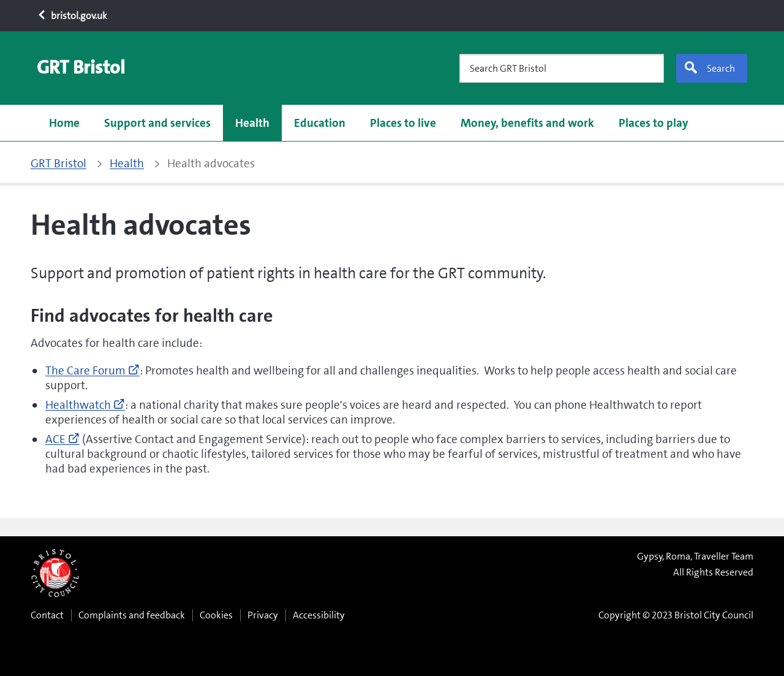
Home (64, 123)
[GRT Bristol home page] (81, 68)
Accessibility (319, 615)
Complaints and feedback (132, 615)
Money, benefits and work (527, 123)
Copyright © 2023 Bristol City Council (676, 615)
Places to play (654, 123)
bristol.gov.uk (72, 16)
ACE (62, 439)
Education (320, 123)
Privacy (263, 615)
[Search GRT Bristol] (562, 68)
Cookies (216, 615)
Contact (47, 615)
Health (252, 123)
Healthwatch (85, 405)
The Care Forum (92, 370)
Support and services (157, 123)
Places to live (403, 123)
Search (709, 68)
